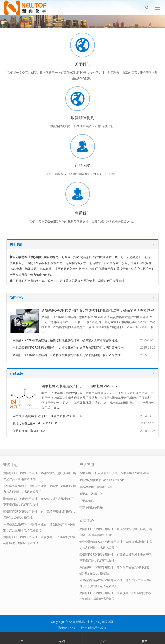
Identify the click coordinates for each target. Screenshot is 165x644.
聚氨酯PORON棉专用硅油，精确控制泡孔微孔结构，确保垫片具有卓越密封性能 (65, 340)
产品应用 (16, 373)
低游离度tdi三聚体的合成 (29, 431)
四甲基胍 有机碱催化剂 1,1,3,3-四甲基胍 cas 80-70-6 (82, 386)
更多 (151, 244)
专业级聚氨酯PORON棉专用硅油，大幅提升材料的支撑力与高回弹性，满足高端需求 (68, 348)
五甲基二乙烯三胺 (91, 494)
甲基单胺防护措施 (91, 508)
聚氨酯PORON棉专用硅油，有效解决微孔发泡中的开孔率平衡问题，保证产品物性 (67, 355)
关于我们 (16, 244)
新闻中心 (16, 298)
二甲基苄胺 (87, 501)
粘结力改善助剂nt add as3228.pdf (35, 424)
